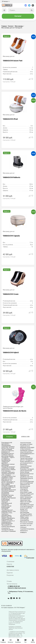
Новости (9, 564)
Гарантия (10, 573)
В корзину (10, 437)
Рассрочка (10, 575)
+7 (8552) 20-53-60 (14, 586)
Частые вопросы (12, 584)
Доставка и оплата (13, 570)
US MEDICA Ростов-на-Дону (15, 637)
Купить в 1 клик (25, 437)
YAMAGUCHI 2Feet (10, 119)
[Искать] (32, 10)
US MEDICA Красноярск (15, 635)
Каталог (18, 16)
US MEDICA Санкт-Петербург (17, 632)
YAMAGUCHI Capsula (11, 236)
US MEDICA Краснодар (17, 634)
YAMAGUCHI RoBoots (12, 178)
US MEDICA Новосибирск (15, 633)
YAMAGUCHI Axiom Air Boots (15, 411)
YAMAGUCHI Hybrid (11, 353)
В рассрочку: (9, 82)
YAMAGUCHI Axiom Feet (13, 61)
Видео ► (7, 36)
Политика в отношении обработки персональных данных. (16, 628)
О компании (10, 562)
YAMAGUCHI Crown (11, 294)
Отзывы (9, 581)
